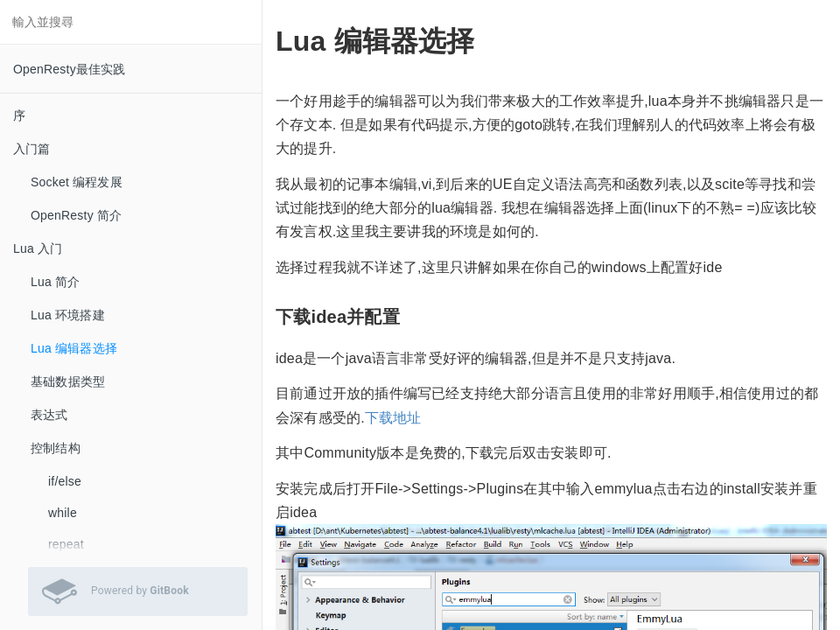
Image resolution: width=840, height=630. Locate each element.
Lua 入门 (38, 248)
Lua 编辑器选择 (74, 348)
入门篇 (32, 149)
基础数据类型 (68, 381)
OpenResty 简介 (76, 215)
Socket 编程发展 (77, 182)
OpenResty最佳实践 (70, 69)
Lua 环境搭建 (68, 315)
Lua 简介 (55, 282)
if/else (65, 481)
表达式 (49, 415)
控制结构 (56, 448)
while (63, 513)
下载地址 (393, 418)
